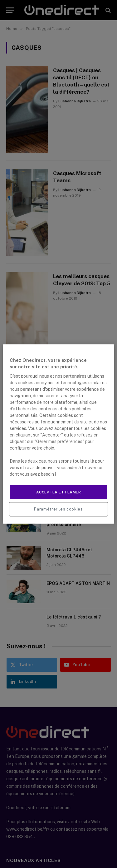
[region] (58, 434)
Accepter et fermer (59, 492)
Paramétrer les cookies (58, 509)
